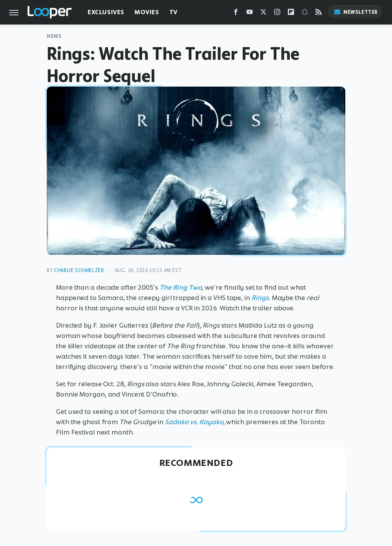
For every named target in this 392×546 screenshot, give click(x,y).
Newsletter (356, 12)
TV (173, 12)
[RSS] (318, 14)
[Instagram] (277, 14)
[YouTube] (250, 14)
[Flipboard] (291, 14)
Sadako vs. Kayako (194, 422)
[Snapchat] (305, 14)
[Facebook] (236, 14)
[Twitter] (263, 14)
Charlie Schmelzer (79, 270)
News (54, 36)
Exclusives (106, 12)
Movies (147, 12)
